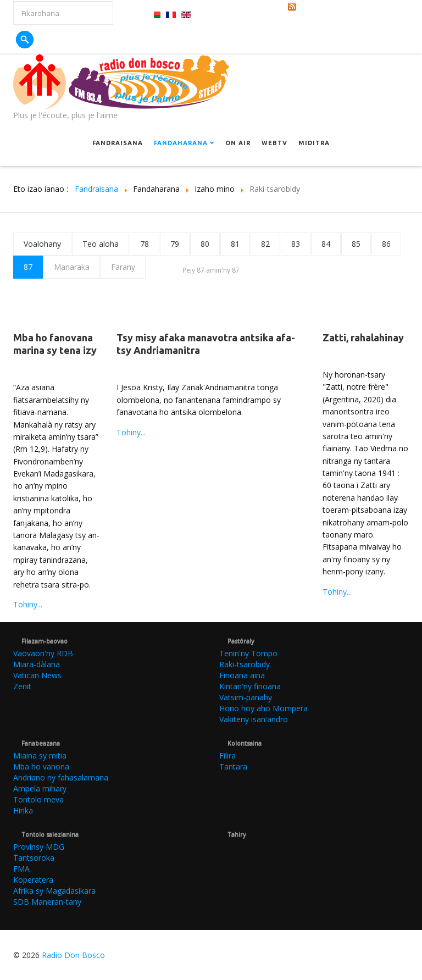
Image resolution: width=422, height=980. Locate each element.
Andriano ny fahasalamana (61, 777)
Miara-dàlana (37, 664)
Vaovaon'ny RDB (43, 653)
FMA (21, 869)
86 (386, 244)
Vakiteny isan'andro (254, 719)
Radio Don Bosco (73, 955)
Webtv (274, 143)
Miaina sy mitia (40, 755)
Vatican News (37, 675)
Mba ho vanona (41, 766)
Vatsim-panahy (246, 697)
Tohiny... (28, 604)
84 (326, 244)
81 (235, 244)
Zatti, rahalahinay (363, 337)
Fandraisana (118, 143)
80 (205, 244)
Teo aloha (101, 244)
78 (145, 244)
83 (296, 244)
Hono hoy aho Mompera (263, 708)
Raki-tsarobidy (245, 664)
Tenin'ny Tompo (248, 653)
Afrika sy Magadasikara (54, 891)
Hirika (23, 810)
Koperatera (33, 880)
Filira (227, 755)
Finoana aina (242, 675)
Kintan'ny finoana (250, 686)
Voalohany (42, 244)
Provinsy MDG (39, 847)
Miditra (314, 143)
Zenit (22, 686)
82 (265, 244)
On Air (238, 143)
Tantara (233, 766)
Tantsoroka (34, 858)
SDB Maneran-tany (47, 902)
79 (175, 244)
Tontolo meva (38, 799)
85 (356, 244)
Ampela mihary (40, 788)
